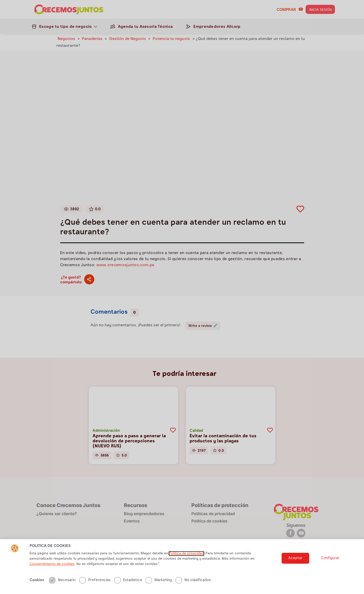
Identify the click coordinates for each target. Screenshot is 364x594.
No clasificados (193, 582)
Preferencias (95, 582)
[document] (182, 297)
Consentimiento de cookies (52, 566)
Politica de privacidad (186, 555)
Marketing (159, 582)
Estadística (128, 582)
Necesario (62, 582)
